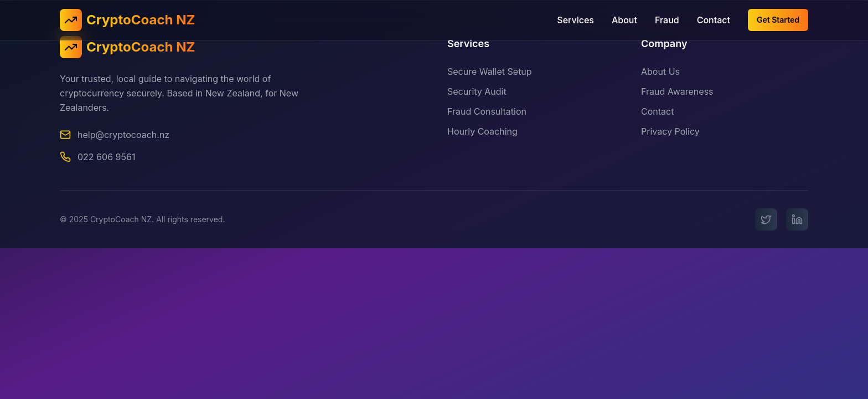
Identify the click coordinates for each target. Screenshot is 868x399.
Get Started (778, 20)
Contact (714, 20)
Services (575, 20)
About (624, 20)
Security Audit (477, 91)
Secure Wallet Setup (490, 71)
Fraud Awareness (677, 92)
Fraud (667, 20)
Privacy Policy (670, 132)
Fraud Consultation (487, 111)
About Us (660, 72)
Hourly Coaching (482, 131)
